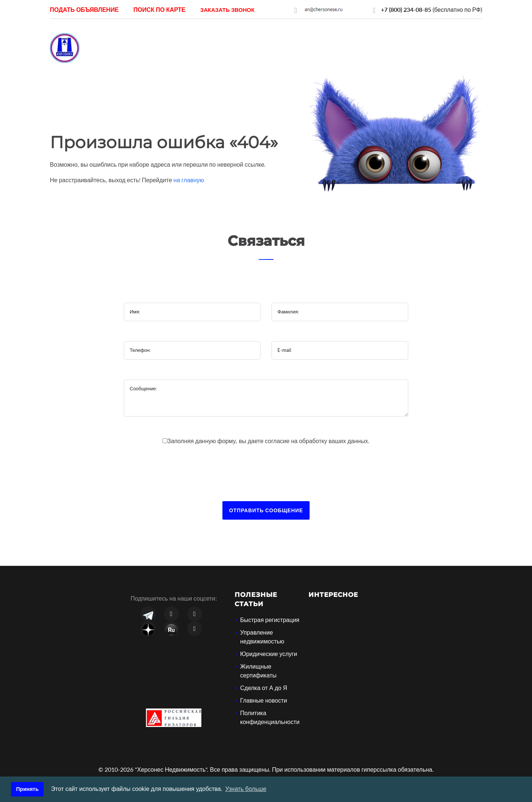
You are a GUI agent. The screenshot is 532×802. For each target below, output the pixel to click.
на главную (189, 180)
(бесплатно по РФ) (432, 9)
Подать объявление (84, 9)
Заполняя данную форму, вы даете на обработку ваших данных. (268, 441)
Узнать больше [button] (246, 789)
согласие (278, 441)
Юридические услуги (269, 654)
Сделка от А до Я (264, 688)
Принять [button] (28, 789)
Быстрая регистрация (270, 620)
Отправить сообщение (266, 510)
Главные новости (264, 700)
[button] (227, 9)
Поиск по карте (159, 9)
